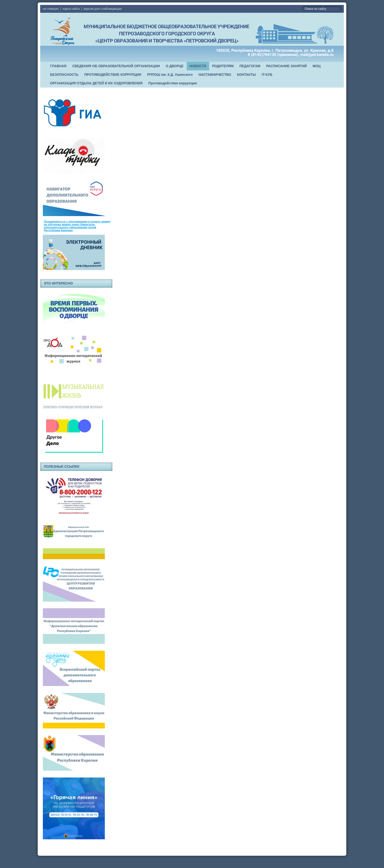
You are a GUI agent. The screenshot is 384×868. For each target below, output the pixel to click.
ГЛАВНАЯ (58, 66)
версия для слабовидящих (103, 9)
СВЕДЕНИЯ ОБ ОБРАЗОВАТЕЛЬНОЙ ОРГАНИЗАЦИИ (116, 66)
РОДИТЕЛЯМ (223, 66)
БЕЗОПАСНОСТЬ (64, 75)
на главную (51, 9)
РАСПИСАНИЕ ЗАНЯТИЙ (287, 66)
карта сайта (71, 9)
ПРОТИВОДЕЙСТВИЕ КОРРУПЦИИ (113, 75)
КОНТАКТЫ (246, 75)
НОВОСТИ (198, 66)
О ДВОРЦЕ (175, 66)
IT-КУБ (267, 75)
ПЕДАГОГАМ (250, 66)
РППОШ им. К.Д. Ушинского (170, 75)
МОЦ (317, 66)
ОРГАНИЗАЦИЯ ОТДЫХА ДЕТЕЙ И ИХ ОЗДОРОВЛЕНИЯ (96, 83)
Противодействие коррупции (173, 83)
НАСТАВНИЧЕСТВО (215, 75)
